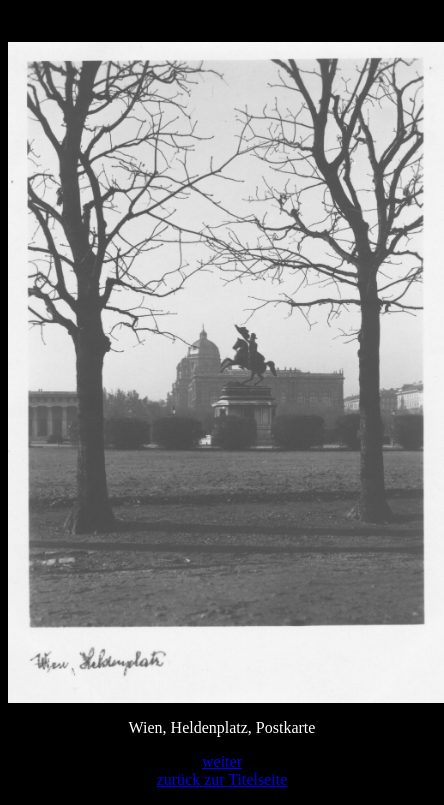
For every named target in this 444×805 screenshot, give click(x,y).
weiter (222, 761)
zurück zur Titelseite (222, 779)
